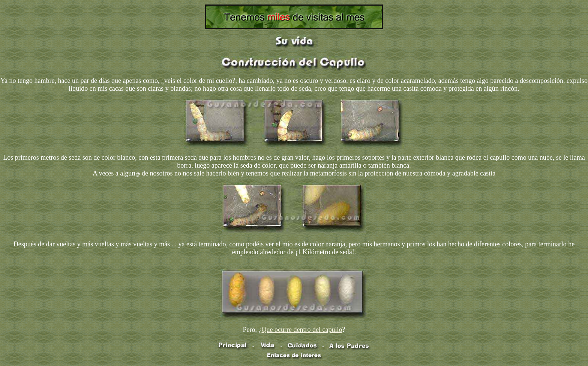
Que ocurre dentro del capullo (302, 330)
